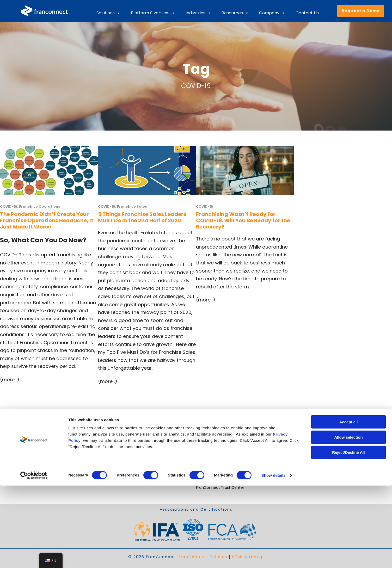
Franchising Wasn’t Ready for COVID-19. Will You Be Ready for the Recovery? (243, 220)
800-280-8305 (307, 456)
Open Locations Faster (118, 444)
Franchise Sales (132, 206)
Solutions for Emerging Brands (125, 481)
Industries (198, 13)
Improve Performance (118, 450)
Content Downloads (214, 481)
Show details (274, 558)
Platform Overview (153, 13)
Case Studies (208, 456)
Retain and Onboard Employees (127, 463)
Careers (203, 444)
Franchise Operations (40, 206)
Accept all (349, 504)
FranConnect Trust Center (220, 487)
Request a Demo (361, 11)
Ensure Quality (111, 456)
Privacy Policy (306, 481)
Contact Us (307, 13)
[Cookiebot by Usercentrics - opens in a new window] (34, 558)
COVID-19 (9, 206)
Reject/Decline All (348, 535)
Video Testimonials (213, 463)
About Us (204, 438)
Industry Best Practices (217, 450)
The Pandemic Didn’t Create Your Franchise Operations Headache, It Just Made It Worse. (47, 220)
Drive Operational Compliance (126, 475)
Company (272, 13)
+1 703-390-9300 (310, 463)
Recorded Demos (212, 469)
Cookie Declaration (311, 469)
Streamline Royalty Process (123, 469)
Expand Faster (111, 438)
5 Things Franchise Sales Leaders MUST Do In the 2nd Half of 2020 (142, 217)
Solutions (108, 13)
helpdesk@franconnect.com (320, 438)
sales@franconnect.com (317, 444)
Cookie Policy (306, 475)
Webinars (204, 475)
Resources (235, 13)
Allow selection (348, 520)
